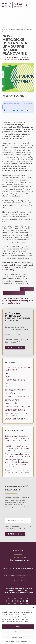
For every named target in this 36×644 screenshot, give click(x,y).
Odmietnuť (18, 632)
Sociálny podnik (12, 400)
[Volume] (28, 110)
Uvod (4, 25)
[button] (33, 607)
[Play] (5, 110)
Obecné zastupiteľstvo (16, 390)
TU (18, 342)
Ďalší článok (27, 289)
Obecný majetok (12, 393)
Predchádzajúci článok (14, 293)
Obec (28, 60)
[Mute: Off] (22, 110)
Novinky (10, 25)
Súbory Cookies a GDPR (18, 590)
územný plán (27, 301)
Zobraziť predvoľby (18, 637)
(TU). (12, 270)
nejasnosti (14, 298)
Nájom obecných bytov (16, 380)
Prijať (18, 627)
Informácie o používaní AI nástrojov (18, 588)
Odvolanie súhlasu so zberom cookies (18, 593)
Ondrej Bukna (11, 58)
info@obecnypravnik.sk (21, 560)
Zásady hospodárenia (15, 419)
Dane (7, 373)
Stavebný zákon (12, 403)
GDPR (7, 377)
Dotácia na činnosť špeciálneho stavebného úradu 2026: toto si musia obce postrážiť (17, 438)
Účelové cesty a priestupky (18, 407)
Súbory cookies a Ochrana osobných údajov (18, 641)
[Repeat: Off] (14, 110)
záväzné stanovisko (11, 303)
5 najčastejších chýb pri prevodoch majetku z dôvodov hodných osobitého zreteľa (17, 462)
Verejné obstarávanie (15, 410)
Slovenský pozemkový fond (18, 397)
